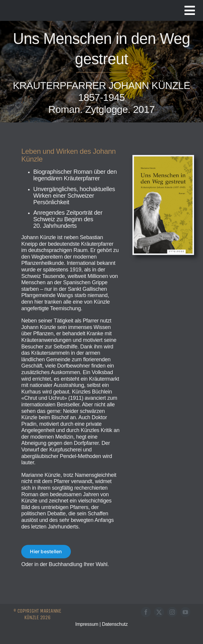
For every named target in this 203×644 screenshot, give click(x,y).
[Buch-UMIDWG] (163, 159)
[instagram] (172, 612)
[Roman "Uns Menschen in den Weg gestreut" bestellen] (46, 552)
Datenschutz (115, 624)
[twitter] (159, 612)
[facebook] (146, 612)
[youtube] (185, 612)
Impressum (87, 624)
